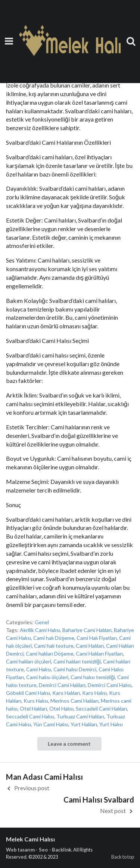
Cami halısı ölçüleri (47, 677)
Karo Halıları (66, 693)
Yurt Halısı (111, 724)
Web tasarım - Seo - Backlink (39, 850)
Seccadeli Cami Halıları (101, 708)
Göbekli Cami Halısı (28, 693)
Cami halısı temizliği (93, 677)
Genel (42, 622)
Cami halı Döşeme (54, 638)
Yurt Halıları (84, 724)
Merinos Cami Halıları (74, 701)
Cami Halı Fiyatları (97, 638)
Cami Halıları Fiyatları (99, 654)
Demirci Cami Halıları (62, 685)
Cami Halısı (39, 669)
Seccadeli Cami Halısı (30, 716)
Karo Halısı (94, 693)
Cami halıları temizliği (77, 661)
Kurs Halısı (36, 701)
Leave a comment (69, 744)
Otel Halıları (33, 708)
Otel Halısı (61, 708)
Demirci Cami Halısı (110, 685)
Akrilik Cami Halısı (40, 630)
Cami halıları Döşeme (50, 654)
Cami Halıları (90, 646)
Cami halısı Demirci (75, 669)
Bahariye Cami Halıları (87, 630)
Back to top (123, 857)
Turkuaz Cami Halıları (80, 716)
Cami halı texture (54, 646)
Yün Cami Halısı (51, 724)
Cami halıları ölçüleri (29, 661)
